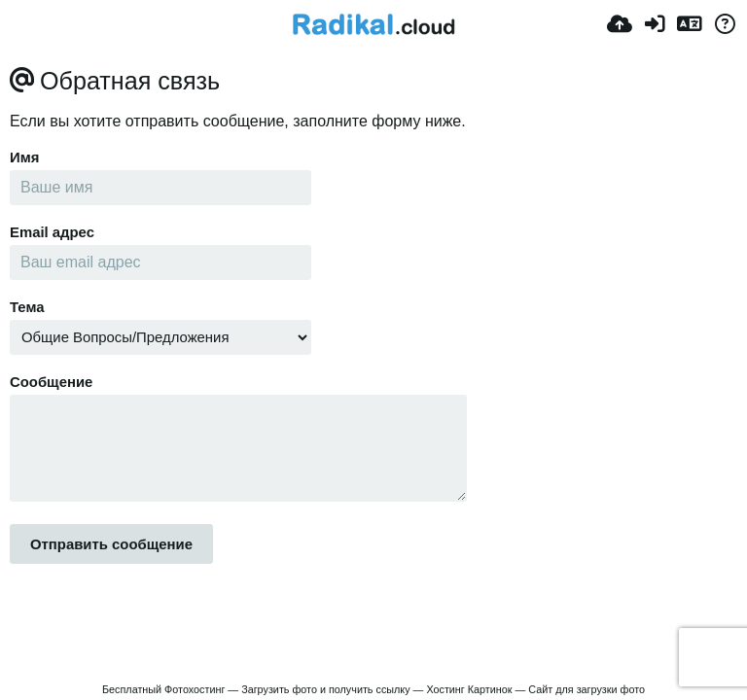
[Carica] (620, 24)
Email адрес (52, 232)
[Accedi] (655, 24)
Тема (27, 307)
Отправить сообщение (111, 544)
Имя (24, 157)
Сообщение (51, 382)
